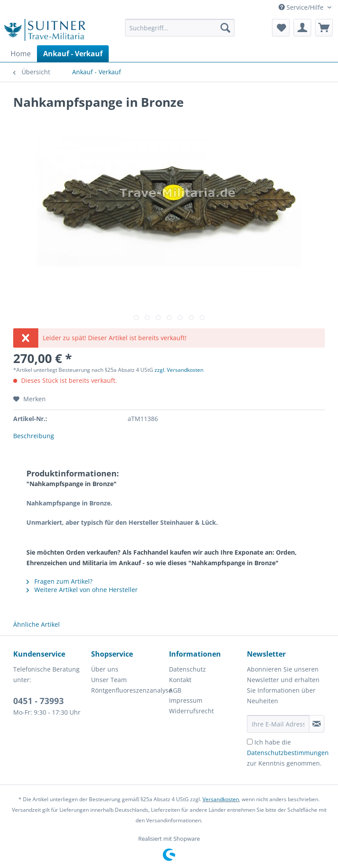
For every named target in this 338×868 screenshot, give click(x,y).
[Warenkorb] (324, 28)
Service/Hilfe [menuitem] (302, 7)
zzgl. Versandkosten (179, 370)
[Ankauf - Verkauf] (73, 54)
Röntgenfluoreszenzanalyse (128, 690)
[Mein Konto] (302, 28)
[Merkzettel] (281, 28)
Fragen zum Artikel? (59, 581)
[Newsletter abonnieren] (317, 724)
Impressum (186, 700)
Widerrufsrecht (191, 711)
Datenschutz (187, 669)
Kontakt (180, 680)
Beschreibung (34, 436)
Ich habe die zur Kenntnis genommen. (288, 753)
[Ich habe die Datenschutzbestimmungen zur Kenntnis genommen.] (250, 742)
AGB (175, 690)
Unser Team (109, 680)
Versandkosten (221, 799)
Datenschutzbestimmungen (288, 753)
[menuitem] (180, 32)
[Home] (21, 54)
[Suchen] (225, 28)
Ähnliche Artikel (37, 624)
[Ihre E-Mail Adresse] (278, 724)
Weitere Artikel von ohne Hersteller (82, 590)
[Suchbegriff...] (180, 28)
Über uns (105, 669)
